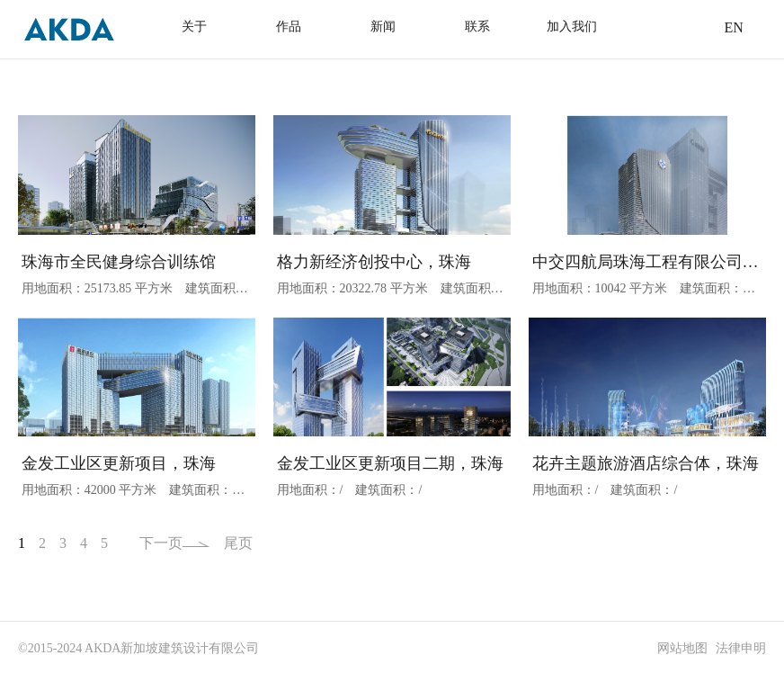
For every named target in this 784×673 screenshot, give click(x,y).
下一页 (175, 543)
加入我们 (572, 27)
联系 (477, 27)
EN (733, 27)
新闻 (383, 27)
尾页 (238, 543)
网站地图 (682, 648)
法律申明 (741, 648)
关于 (194, 27)
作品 (289, 27)
